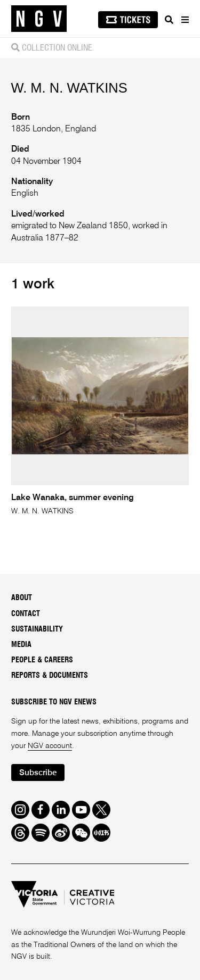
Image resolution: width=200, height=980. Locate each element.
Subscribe (38, 773)
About (22, 598)
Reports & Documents (50, 676)
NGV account (50, 746)
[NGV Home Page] (39, 19)
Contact (26, 614)
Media (21, 645)
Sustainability (37, 629)
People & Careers (42, 660)
